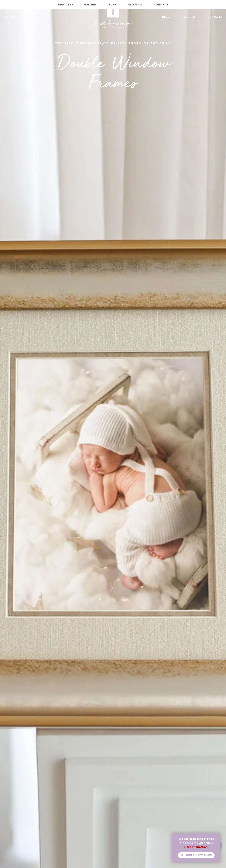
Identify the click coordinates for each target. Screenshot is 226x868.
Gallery (37, 17)
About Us (188, 17)
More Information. (196, 847)
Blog (166, 17)
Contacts (215, 17)
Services (11, 17)
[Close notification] (218, 836)
